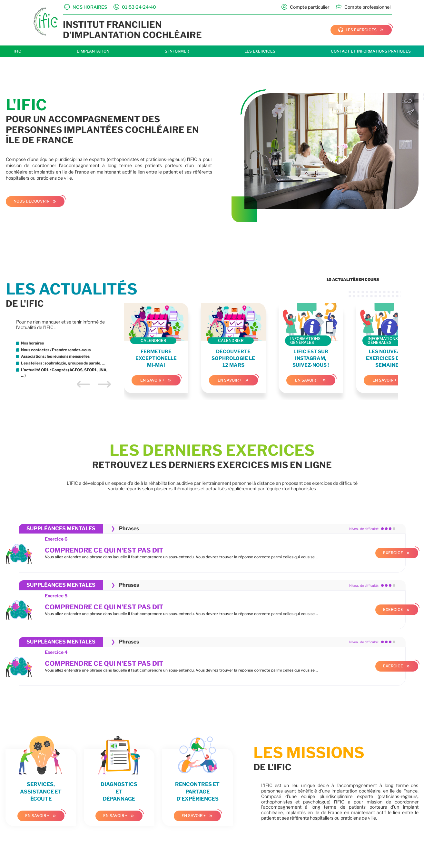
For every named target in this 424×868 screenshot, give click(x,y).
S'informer (177, 51)
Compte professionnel (363, 7)
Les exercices (260, 51)
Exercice (393, 553)
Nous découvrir (31, 201)
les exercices (357, 30)
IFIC (17, 51)
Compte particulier (306, 7)
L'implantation (93, 51)
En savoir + (152, 380)
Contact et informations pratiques (371, 51)
